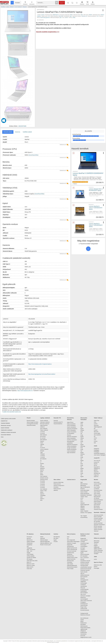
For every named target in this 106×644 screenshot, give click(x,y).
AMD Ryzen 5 (96, 211)
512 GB (94, 194)
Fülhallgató (97, 452)
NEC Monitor (97, 508)
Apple (82, 422)
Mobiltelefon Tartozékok (86, 495)
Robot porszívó (57, 484)
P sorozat (42, 484)
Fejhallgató (97, 450)
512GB (94, 213)
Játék (95, 557)
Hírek (2, 437)
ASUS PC (96, 472)
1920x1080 (61, 16)
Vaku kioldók (70, 564)
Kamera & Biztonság (58, 482)
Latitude (42, 444)
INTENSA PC (97, 473)
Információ (32, 3)
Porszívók (83, 636)
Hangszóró (96, 449)
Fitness (96, 567)
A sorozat (42, 432)
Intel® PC (96, 477)
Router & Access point (45, 545)
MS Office (56, 538)
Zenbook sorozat (44, 478)
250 (41, 465)
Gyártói (91, 196)
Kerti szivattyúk (84, 593)
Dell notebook (43, 440)
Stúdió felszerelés (71, 559)
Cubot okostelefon (71, 451)
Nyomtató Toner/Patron (99, 525)
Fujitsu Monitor (97, 503)
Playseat (83, 509)
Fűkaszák (83, 588)
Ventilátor (96, 554)
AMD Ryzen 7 (96, 193)
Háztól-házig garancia (45, 17)
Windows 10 (84, 16)
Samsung (83, 446)
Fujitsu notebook (44, 430)
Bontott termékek (31, 421)
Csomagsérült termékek (32, 424)
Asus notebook (44, 476)
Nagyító (96, 546)
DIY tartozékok (84, 556)
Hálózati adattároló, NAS (46, 543)
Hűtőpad (82, 508)
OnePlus (83, 454)
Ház (28, 546)
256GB (90, 15)
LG (81, 462)
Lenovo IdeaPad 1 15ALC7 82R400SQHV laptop (96, 225)
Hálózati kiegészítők (45, 542)
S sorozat (42, 487)
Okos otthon (57, 480)
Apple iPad (96, 421)
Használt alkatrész (58, 424)
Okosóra (69, 435)
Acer (95, 440)
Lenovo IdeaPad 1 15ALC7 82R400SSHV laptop (96, 208)
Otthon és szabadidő (100, 538)
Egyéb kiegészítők (85, 505)
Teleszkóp (96, 542)
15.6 (97, 180)
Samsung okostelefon (72, 429)
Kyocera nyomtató (98, 523)
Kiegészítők (84, 480)
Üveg (82, 426)
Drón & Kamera (71, 534)
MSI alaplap (30, 559)
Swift (41, 497)
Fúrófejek (84, 542)
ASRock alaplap (31, 556)
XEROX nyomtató (98, 529)
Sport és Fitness (98, 562)
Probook (42, 467)
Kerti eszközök (84, 577)
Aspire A (42, 499)
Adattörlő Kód (4, 421)
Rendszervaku (70, 556)
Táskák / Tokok (84, 497)
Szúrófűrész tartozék (85, 561)
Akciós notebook (44, 421)
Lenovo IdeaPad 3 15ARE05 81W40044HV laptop (88, 174)
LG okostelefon (71, 433)
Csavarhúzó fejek (85, 543)
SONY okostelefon (71, 430)
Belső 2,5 (29, 562)
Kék (94, 196)
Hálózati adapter (44, 540)
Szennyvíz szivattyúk (85, 596)
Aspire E (42, 494)
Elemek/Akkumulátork (72, 567)
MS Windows (57, 537)
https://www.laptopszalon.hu (25, 391)
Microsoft (96, 432)
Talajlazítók (83, 582)
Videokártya (30, 543)
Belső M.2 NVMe (31, 565)
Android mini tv (71, 480)
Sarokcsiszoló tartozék (86, 569)
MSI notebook (43, 435)
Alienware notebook (45, 422)
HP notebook (43, 459)
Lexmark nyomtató (98, 518)
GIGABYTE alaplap (32, 558)
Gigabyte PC (97, 469)
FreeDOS (99, 195)
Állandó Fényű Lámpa (72, 558)
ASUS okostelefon (71, 426)
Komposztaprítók (84, 589)
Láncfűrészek (84, 586)
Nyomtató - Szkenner (100, 512)
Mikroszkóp (97, 541)
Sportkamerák (70, 546)
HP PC (95, 465)
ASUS (95, 438)
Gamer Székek (84, 492)
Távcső (96, 544)
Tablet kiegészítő (98, 427)
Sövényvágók (85, 583)
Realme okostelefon (72, 449)
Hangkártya (29, 545)
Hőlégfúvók (83, 631)
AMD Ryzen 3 (56, 15)
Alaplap (29, 553)
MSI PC (96, 470)
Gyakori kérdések (5, 428)
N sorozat (42, 481)
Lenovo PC (97, 462)
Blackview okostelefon (72, 445)
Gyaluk (84, 620)
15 (41, 460)
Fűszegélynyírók (85, 580)
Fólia (82, 424)
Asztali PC (97, 458)
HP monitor (97, 486)
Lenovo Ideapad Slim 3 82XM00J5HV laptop (96, 190)
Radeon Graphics (86, 180)
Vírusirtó (56, 542)
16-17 (82, 501)
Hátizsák (83, 503)
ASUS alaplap (30, 554)
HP (95, 429)
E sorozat (42, 433)
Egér (82, 482)
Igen (71, 16)
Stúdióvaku (70, 554)
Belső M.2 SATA (31, 564)
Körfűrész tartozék (85, 562)
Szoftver (56, 534)
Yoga (41, 452)
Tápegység (29, 548)
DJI (68, 538)
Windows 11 (99, 231)
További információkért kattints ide (12, 412)
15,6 (90, 195)
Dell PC (96, 464)
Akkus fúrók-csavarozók (86, 601)
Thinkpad (42, 454)
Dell (95, 443)
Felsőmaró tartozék (85, 570)
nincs (94, 215)
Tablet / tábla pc (98, 418)
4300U (80, 178)
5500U (101, 229)
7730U (101, 193)
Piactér (29, 418)
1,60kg (97, 196)
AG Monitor (97, 498)
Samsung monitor (98, 490)
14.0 (49, 16)
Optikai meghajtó (31, 542)
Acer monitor (97, 487)
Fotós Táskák (70, 569)
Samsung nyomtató (98, 515)
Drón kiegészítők (71, 540)
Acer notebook (44, 489)
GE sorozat (43, 437)
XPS (41, 446)
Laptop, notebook (45, 418)
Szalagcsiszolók (84, 613)
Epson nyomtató (98, 517)
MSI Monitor (97, 506)
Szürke (66, 17)
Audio (96, 446)
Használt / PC (57, 418)
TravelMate (43, 495)
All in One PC (97, 461)
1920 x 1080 (94, 195)
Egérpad (82, 506)
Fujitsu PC (96, 475)
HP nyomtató (97, 521)
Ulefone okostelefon (72, 446)
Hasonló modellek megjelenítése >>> (48, 32)
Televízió (96, 534)
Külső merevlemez (85, 494)
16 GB (90, 194)
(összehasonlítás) (33, 155)
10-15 (82, 498)
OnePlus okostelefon (72, 440)
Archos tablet (97, 433)
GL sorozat (43, 438)
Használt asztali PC (58, 422)
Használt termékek (31, 425)
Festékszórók (84, 632)
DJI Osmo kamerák (72, 551)
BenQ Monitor (97, 497)
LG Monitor (97, 489)
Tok (81, 427)
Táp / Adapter (84, 516)
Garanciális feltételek (6, 435)
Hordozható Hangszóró (99, 453)
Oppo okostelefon (71, 453)
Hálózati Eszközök (45, 534)
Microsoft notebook (45, 424)
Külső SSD (29, 569)
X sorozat (42, 483)
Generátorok (83, 634)
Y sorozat (42, 456)
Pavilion (42, 464)
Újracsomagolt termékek (32, 422)
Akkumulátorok (85, 540)
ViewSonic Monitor (98, 509)
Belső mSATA (30, 567)
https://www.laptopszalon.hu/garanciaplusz (40, 364)
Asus (95, 422)
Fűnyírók (83, 578)
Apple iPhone (70, 422)
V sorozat (42, 457)
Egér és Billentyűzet (85, 487)
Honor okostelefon (71, 438)
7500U (101, 211)
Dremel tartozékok (86, 554)
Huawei (82, 430)
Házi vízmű (83, 594)
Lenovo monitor (98, 484)
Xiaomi (82, 438)
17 (41, 462)
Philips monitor (97, 495)
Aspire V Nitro (44, 491)
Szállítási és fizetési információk (8, 432)
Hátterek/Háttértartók (72, 565)
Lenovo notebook (44, 449)
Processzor (29, 537)
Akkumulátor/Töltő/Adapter (73, 542)
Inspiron (42, 441)
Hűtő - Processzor (31, 550)
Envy (41, 473)
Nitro (41, 500)
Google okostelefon (72, 448)
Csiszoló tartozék (84, 564)
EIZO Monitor (97, 505)
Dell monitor (97, 482)
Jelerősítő (42, 538)
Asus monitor (97, 492)
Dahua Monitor (97, 501)
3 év (97, 16)
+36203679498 (22, 126)
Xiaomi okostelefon (72, 427)
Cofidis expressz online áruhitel (8, 419)
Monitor (96, 480)
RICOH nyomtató (98, 526)
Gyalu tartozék (84, 572)
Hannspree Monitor (98, 500)
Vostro (42, 443)
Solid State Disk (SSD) (32, 561)
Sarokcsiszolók (85, 605)
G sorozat (42, 448)
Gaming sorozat (44, 480)
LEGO (95, 559)
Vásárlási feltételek (5, 423)
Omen (42, 472)
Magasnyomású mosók (86, 637)
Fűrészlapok (84, 545)
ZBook (42, 475)
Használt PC (97, 467)
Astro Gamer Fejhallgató (100, 455)
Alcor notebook (44, 429)
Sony (82, 470)
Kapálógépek (84, 591)
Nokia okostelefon (71, 424)
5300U (71, 15)
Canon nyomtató (98, 520)
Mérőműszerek (84, 626)
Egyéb (82, 429)
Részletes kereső (62, 3)
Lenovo (43, 15)
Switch (42, 492)
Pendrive (83, 489)
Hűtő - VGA (29, 551)
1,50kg (74, 17)
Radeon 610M (99, 194)
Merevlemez (30, 540)
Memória (29, 538)
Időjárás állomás (98, 549)
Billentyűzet (83, 486)
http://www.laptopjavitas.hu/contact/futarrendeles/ (42, 374)
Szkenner (96, 531)
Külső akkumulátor (85, 490)
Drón (68, 537)
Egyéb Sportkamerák (72, 548)
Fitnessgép (97, 568)
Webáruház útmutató (6, 426)
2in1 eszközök (97, 435)
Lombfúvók (83, 585)
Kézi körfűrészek (85, 618)
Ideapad (42, 451)
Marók (83, 621)
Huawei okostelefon (72, 432)
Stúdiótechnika (71, 553)
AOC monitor (97, 494)
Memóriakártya (84, 484)
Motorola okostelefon (72, 437)
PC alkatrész (30, 534)
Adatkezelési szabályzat (7, 430)
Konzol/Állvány (84, 517)
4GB (82, 15)
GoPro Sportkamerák (72, 550)
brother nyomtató (98, 528)
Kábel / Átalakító (85, 511)
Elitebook (42, 468)
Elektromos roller (98, 565)
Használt (56, 421)
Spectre (42, 470)
